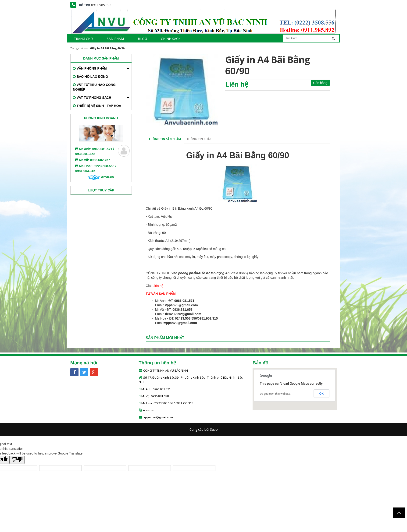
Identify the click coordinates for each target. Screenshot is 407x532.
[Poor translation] (17, 460)
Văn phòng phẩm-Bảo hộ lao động (198, 273)
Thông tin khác (199, 139)
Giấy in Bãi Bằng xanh (177, 208)
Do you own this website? (276, 394)
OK (322, 394)
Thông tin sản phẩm (165, 139)
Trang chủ (77, 48)
